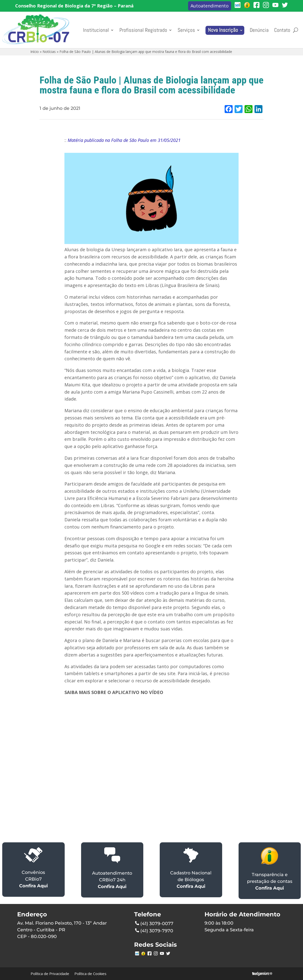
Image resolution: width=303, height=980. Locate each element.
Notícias (49, 52)
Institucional (96, 30)
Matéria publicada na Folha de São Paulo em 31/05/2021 (124, 140)
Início (35, 52)
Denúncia (259, 30)
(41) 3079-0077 (154, 923)
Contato (282, 30)
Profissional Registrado (143, 30)
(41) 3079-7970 (154, 930)
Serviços (186, 30)
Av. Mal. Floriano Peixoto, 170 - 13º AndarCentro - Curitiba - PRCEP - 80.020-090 (62, 930)
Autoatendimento (210, 6)
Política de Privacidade (50, 974)
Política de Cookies (90, 974)
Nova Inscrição (223, 30)
